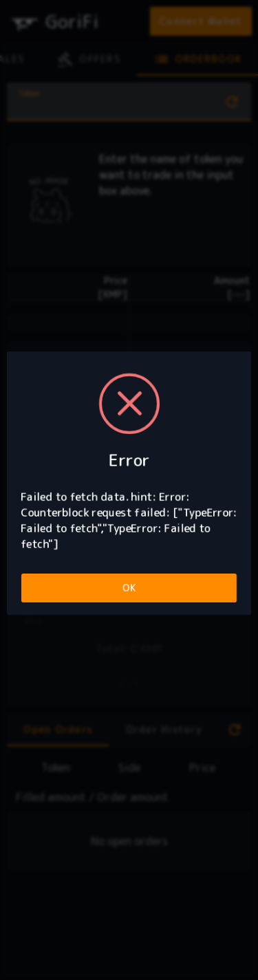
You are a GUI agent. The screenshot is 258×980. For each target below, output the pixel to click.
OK (129, 588)
